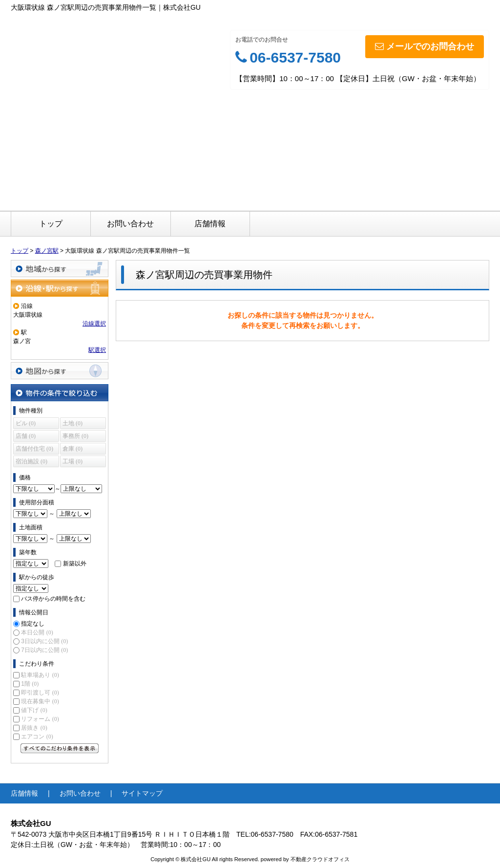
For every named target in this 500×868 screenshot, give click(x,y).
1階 (30, 684)
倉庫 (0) (73, 449)
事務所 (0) (75, 436)
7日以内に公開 (44, 650)
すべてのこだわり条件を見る (60, 748)
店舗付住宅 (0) (34, 449)
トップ (51, 224)
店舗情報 (210, 224)
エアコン (37, 737)
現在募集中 (40, 701)
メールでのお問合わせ (425, 46)
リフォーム (40, 719)
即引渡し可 (40, 693)
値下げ (34, 710)
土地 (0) (73, 423)
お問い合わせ (130, 224)
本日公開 (37, 632)
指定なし (33, 624)
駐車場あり (40, 675)
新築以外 (75, 564)
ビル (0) (26, 423)
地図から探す (60, 371)
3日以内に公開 (44, 641)
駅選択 (97, 350)
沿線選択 (94, 324)
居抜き (34, 728)
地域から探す (60, 269)
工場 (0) (73, 461)
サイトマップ (142, 793)
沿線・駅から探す (60, 288)
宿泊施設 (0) (31, 461)
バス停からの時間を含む (53, 599)
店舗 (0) (26, 436)
